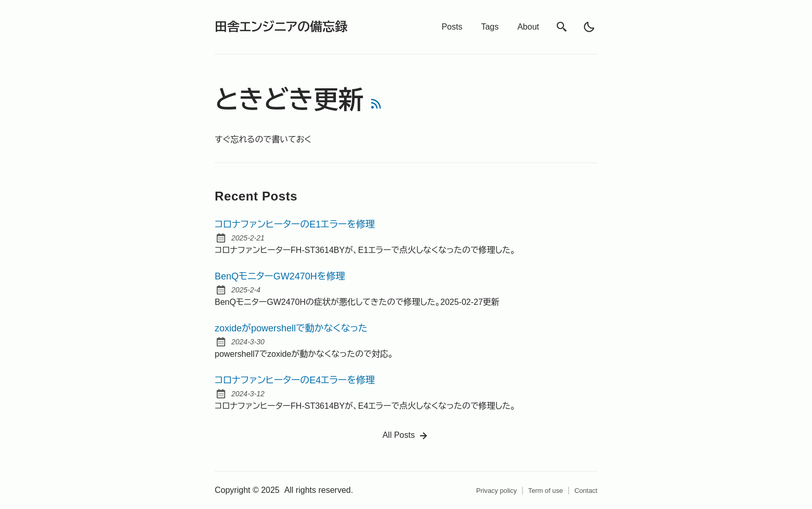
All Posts (406, 436)
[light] (589, 27)
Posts (452, 27)
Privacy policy (496, 491)
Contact (586, 491)
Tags (490, 27)
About (528, 27)
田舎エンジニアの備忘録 (281, 27)
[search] (562, 27)
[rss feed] (376, 106)
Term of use (546, 491)
